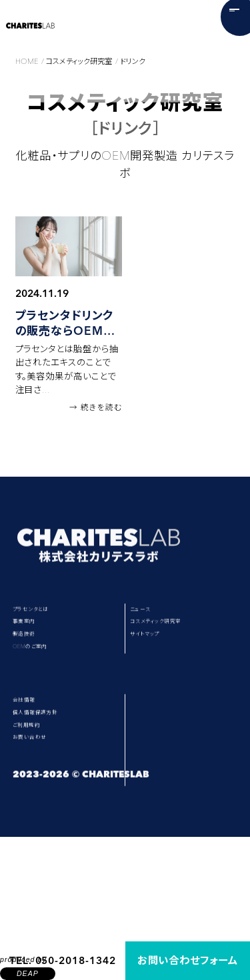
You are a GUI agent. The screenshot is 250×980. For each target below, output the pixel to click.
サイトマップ (163, 676)
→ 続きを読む (95, 407)
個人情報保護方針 (55, 794)
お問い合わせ (44, 845)
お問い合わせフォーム (188, 960)
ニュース (155, 625)
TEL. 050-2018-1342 (63, 960)
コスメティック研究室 (183, 651)
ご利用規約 (39, 819)
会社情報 (34, 768)
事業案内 (34, 651)
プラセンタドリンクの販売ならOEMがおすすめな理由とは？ (65, 324)
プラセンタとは (46, 625)
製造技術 (34, 676)
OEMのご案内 (46, 701)
